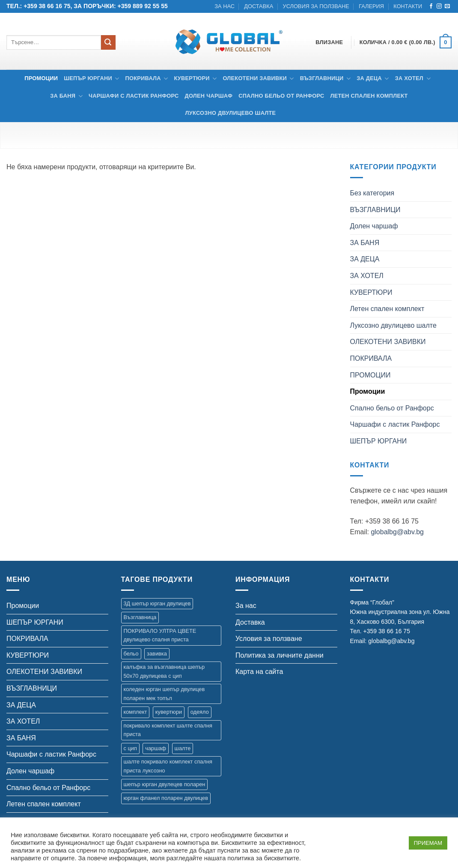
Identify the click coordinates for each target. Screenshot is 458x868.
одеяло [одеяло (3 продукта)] (200, 712)
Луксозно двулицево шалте (231, 113)
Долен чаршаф (209, 96)
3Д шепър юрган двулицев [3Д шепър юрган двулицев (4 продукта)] (157, 603)
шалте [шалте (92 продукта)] (183, 748)
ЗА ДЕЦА (373, 79)
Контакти (408, 6)
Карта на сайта (259, 672)
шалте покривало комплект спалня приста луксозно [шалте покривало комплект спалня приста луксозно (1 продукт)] (168, 766)
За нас (225, 6)
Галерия (371, 6)
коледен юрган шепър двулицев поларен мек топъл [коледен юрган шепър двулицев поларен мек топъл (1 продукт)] (164, 693)
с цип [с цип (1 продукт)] (130, 748)
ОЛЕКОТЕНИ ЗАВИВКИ (258, 79)
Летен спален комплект (369, 96)
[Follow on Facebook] (431, 6)
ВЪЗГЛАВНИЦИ (326, 79)
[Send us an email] (447, 6)
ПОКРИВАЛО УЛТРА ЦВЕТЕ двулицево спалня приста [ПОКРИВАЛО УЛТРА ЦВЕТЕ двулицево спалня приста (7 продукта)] (160, 635)
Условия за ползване (316, 6)
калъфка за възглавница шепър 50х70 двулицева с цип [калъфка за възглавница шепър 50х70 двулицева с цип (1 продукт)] (164, 671)
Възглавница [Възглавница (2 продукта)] (140, 617)
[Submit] (108, 42)
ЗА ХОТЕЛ (413, 79)
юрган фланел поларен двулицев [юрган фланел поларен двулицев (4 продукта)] (166, 798)
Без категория (372, 193)
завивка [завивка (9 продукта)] (157, 654)
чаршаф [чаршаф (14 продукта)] (156, 748)
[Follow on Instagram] (439, 6)
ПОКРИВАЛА (147, 79)
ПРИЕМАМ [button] (428, 843)
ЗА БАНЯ (66, 96)
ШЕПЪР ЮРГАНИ (91, 79)
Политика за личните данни (280, 655)
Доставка (259, 6)
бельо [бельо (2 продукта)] (131, 654)
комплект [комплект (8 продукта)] (135, 712)
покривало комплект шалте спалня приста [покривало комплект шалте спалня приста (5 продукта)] (168, 730)
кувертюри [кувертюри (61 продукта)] (169, 712)
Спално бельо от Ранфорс (281, 96)
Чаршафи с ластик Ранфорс (134, 96)
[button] (406, 43)
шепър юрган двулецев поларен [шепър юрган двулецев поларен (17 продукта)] (165, 784)
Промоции (41, 78)
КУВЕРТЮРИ (195, 79)
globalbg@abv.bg (397, 532)
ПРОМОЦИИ (370, 375)
